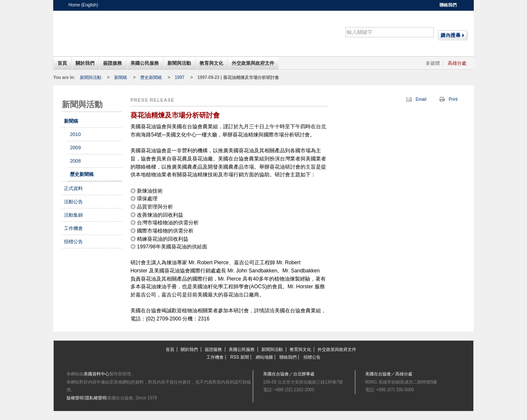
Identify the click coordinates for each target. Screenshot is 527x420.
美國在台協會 (135, 30)
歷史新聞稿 (151, 77)
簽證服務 (112, 63)
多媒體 (433, 63)
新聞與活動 (179, 63)
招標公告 (73, 242)
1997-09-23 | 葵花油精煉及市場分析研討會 (238, 77)
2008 (75, 161)
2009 (75, 148)
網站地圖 (264, 357)
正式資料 (73, 188)
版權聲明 (75, 398)
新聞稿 (121, 77)
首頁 (62, 63)
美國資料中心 (97, 374)
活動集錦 (73, 215)
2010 (75, 134)
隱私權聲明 (96, 398)
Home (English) (83, 5)
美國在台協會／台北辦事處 (289, 374)
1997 (179, 77)
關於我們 (85, 63)
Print (453, 99)
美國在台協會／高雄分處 (389, 374)
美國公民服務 (145, 63)
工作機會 (73, 228)
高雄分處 (457, 63)
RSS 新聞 (240, 357)
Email (421, 99)
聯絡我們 (448, 5)
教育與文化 (211, 63)
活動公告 (73, 202)
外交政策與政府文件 (253, 63)
